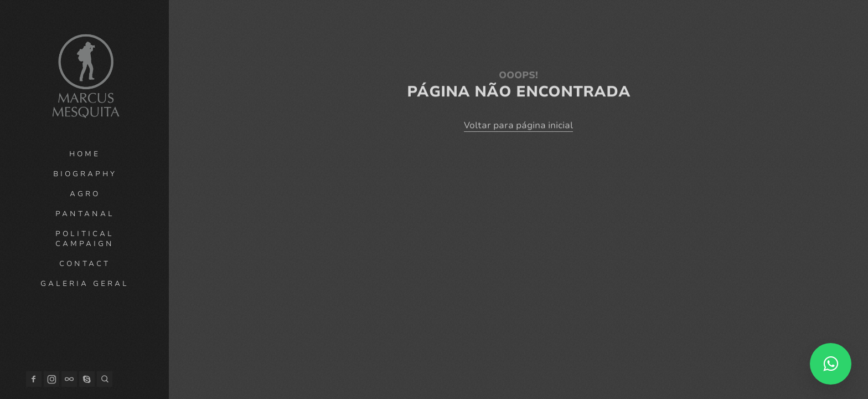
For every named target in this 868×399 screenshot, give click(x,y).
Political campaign (85, 239)
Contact (85, 264)
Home (85, 154)
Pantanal (85, 214)
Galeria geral (85, 284)
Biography (85, 174)
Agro (85, 194)
